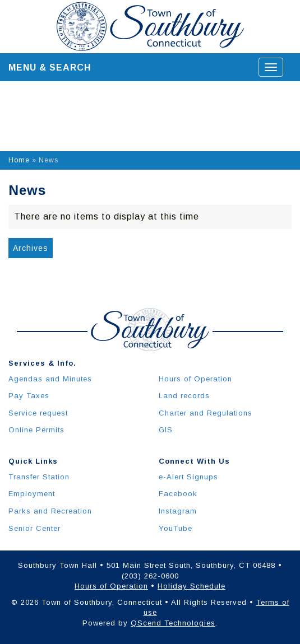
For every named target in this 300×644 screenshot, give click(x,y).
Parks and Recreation (50, 511)
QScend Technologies (173, 623)
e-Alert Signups (188, 477)
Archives (31, 248)
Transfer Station (39, 477)
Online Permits (36, 430)
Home (19, 160)
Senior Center (34, 528)
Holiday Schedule (191, 586)
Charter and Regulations (206, 413)
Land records (184, 396)
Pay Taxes (29, 396)
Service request (38, 413)
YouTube (176, 528)
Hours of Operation (195, 379)
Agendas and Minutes (50, 379)
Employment (32, 494)
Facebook (178, 494)
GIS (166, 430)
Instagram (178, 511)
